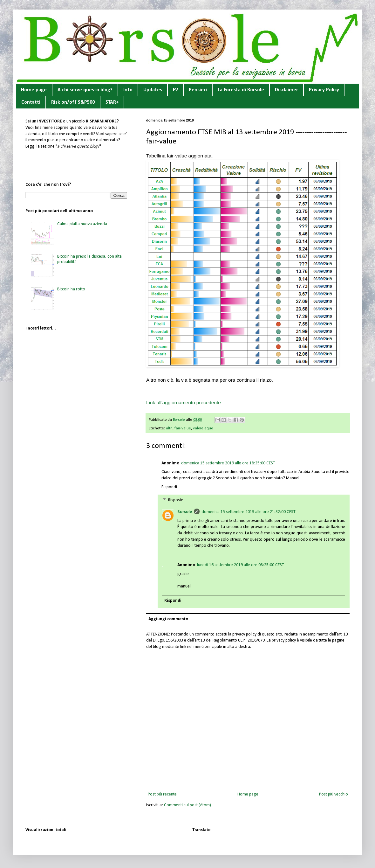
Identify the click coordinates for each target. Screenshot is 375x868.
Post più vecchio (334, 794)
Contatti (31, 102)
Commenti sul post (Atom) (187, 805)
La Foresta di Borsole (241, 90)
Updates (153, 90)
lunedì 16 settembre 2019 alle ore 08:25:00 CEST (241, 565)
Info (128, 90)
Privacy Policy (324, 90)
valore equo (203, 428)
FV (175, 90)
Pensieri (198, 90)
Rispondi (169, 487)
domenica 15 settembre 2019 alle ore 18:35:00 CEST (228, 463)
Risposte (176, 500)
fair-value (183, 428)
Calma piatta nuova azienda (82, 224)
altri (169, 428)
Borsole (185, 512)
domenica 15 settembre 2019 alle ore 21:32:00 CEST (249, 512)
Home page (34, 90)
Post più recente (162, 794)
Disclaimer (286, 90)
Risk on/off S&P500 (73, 102)
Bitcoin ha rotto (71, 289)
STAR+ (112, 102)
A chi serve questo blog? (85, 90)
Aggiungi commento (168, 619)
